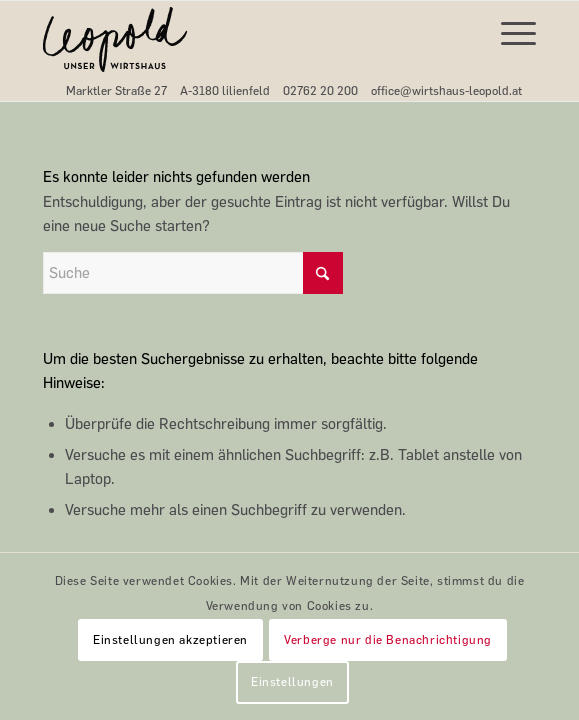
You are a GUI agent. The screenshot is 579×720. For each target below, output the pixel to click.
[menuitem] (508, 31)
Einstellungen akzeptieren (170, 640)
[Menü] (508, 31)
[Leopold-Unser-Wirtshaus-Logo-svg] (240, 41)
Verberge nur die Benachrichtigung (388, 640)
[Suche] (193, 273)
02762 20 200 (320, 91)
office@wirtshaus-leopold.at (446, 91)
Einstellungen (292, 682)
